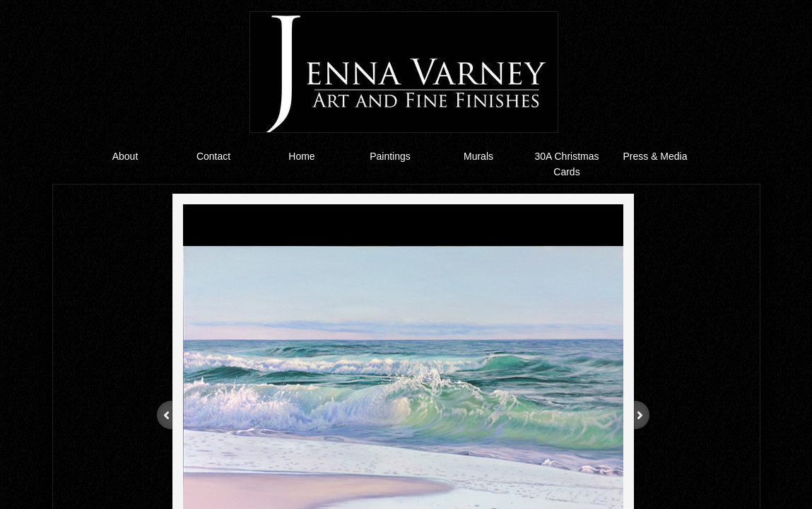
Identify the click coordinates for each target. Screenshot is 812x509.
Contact (213, 156)
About (125, 156)
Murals (478, 156)
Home (301, 156)
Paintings (390, 156)
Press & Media (655, 156)
